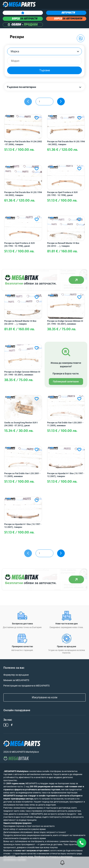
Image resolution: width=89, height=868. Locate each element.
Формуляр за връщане (16, 675)
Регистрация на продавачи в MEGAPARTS (26, 686)
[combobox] (44, 51)
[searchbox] (46, 61)
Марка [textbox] (15, 51)
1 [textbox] (39, 102)
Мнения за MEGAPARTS (16, 680)
